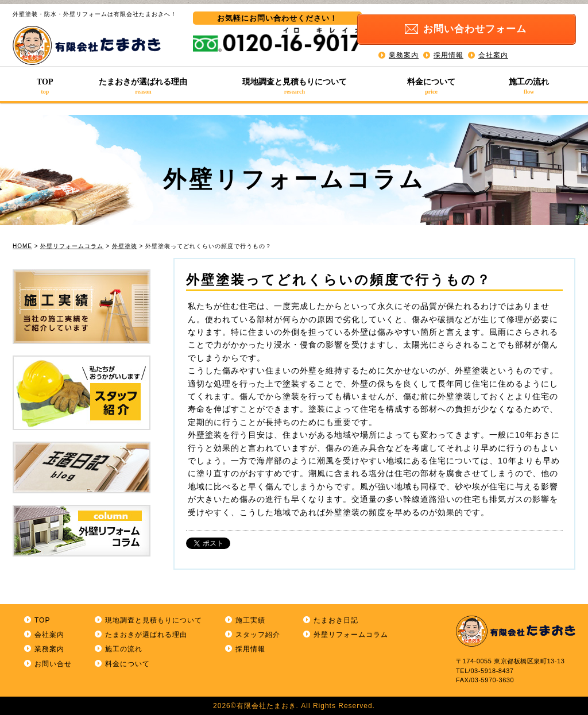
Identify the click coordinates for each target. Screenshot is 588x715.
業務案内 (404, 52)
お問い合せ (53, 664)
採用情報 (448, 52)
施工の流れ (529, 86)
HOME (22, 246)
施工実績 (250, 620)
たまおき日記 (336, 620)
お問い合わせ (485, 27)
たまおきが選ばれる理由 (144, 86)
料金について (432, 86)
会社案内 (493, 52)
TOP (45, 86)
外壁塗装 (125, 246)
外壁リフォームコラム (72, 246)
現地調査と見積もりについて (295, 86)
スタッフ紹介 (258, 635)
